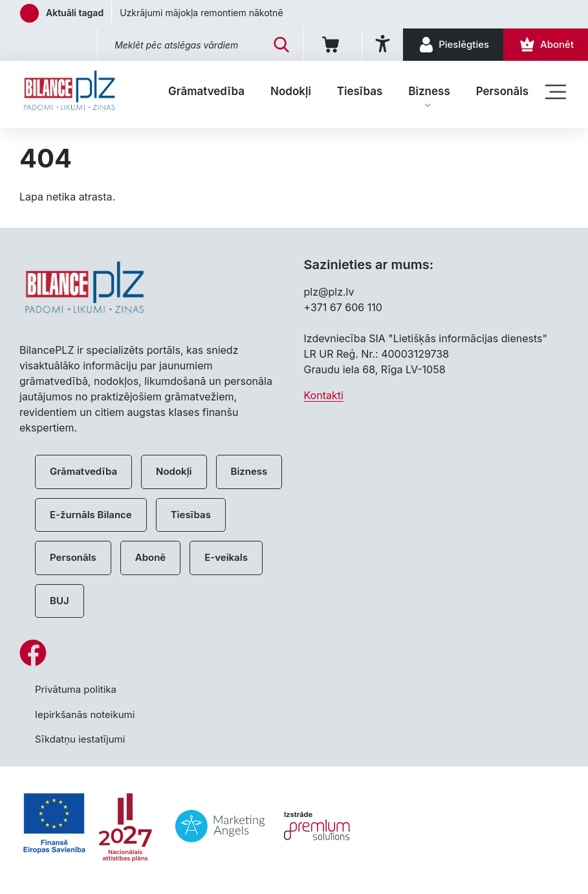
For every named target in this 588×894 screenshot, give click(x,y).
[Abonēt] (546, 45)
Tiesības (360, 91)
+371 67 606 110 (343, 307)
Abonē (150, 557)
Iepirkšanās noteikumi (85, 714)
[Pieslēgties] (453, 45)
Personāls (502, 91)
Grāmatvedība (206, 91)
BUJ (60, 601)
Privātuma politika (76, 689)
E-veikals (226, 557)
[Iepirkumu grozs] (333, 45)
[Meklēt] (281, 45)
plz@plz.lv (329, 292)
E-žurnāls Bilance (91, 515)
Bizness (429, 91)
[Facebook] (294, 653)
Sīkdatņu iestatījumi (80, 739)
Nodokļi (291, 91)
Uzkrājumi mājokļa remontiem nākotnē (201, 13)
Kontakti (324, 395)
